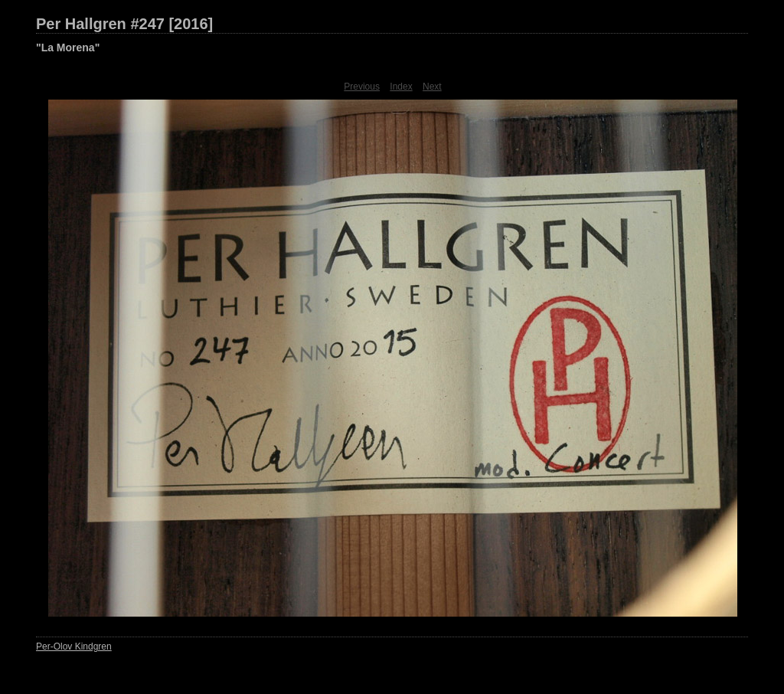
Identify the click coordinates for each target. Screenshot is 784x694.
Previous (362, 87)
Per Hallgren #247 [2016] (124, 24)
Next (432, 87)
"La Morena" (68, 47)
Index (401, 87)
